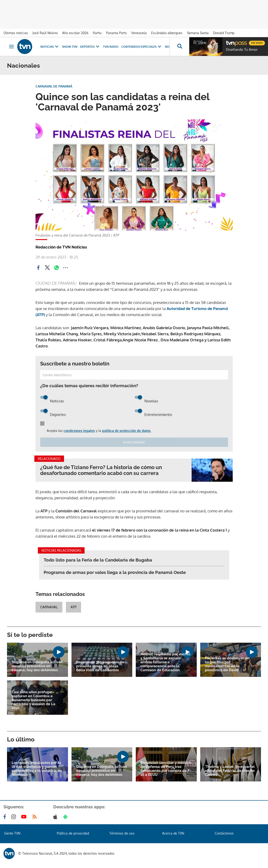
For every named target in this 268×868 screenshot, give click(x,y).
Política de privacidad (73, 833)
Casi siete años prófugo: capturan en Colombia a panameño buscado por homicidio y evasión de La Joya (34, 700)
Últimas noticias (16, 33)
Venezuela (139, 33)
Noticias (50, 47)
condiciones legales (79, 431)
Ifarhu (97, 33)
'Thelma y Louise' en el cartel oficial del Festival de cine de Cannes (230, 771)
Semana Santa (198, 33)
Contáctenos (224, 833)
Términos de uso (122, 833)
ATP (73, 607)
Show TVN (70, 47)
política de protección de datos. (127, 431)
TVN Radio (111, 47)
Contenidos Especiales (142, 47)
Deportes (90, 47)
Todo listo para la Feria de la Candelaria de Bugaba (98, 560)
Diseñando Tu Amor (242, 50)
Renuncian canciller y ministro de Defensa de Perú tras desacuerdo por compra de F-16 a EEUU (166, 769)
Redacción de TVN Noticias (61, 247)
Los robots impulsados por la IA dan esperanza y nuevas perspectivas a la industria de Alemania (37, 769)
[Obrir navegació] (11, 47)
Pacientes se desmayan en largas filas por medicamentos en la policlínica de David (227, 664)
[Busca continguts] (179, 47)
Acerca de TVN (173, 833)
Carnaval (49, 607)
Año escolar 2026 (75, 33)
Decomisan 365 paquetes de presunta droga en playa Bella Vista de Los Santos (100, 666)
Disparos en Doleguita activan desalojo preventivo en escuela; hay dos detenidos (37, 666)
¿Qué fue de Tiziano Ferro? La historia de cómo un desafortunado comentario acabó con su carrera (101, 470)
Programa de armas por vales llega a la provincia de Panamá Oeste (115, 572)
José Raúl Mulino (45, 33)
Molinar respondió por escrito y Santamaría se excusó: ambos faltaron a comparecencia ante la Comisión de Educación (165, 662)
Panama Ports (116, 33)
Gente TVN (12, 833)
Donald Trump (224, 33)
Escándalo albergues (167, 33)
